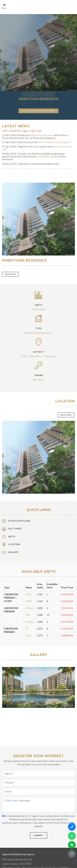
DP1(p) (29, 608)
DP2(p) (29, 622)
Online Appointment (42, 135)
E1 (27, 629)
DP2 (28, 615)
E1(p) (28, 636)
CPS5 (29, 601)
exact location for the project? (54, 142)
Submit (38, 835)
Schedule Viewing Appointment (38, 111)
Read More (10, 274)
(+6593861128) (45, 157)
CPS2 (29, 595)
